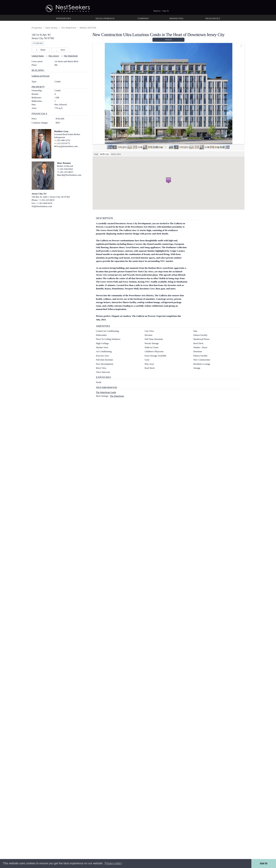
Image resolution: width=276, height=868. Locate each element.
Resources (213, 18)
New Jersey (52, 28)
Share (40, 50)
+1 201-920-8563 (65, 169)
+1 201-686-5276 (62, 140)
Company (143, 18)
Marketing (177, 18)
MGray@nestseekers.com (66, 146)
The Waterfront (68, 28)
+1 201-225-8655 (65, 172)
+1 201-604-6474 (44, 203)
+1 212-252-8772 (62, 143)
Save (60, 50)
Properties (64, 18)
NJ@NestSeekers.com (42, 206)
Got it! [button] (264, 863)
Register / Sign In (161, 11)
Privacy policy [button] (113, 863)
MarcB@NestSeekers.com (69, 175)
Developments (105, 18)
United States (38, 56)
